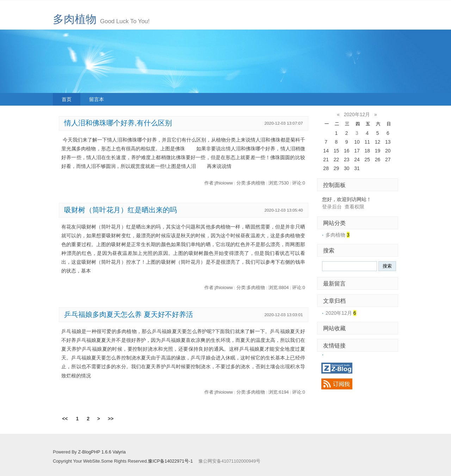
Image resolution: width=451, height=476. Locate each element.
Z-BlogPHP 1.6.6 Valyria (102, 452)
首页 (67, 99)
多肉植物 (75, 19)
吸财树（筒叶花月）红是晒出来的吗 (121, 210)
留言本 (97, 99)
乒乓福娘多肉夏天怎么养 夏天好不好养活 (128, 314)
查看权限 (354, 207)
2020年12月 (357, 114)
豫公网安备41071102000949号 (229, 461)
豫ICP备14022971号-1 (170, 461)
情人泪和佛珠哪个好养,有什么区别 (118, 123)
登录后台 (332, 207)
